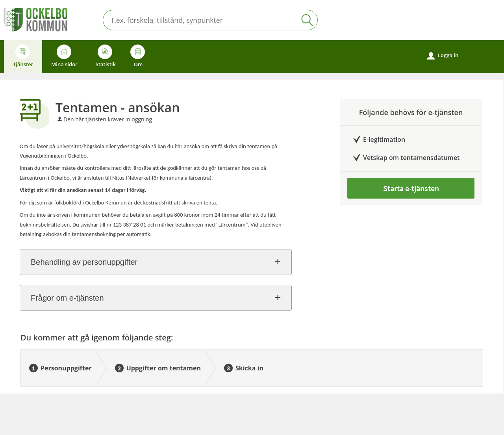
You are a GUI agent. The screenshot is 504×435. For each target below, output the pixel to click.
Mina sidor (64, 56)
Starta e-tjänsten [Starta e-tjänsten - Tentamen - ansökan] (411, 188)
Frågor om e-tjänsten (67, 298)
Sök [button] (307, 20)
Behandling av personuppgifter (84, 262)
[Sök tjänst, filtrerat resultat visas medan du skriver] (210, 20)
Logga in (443, 56)
